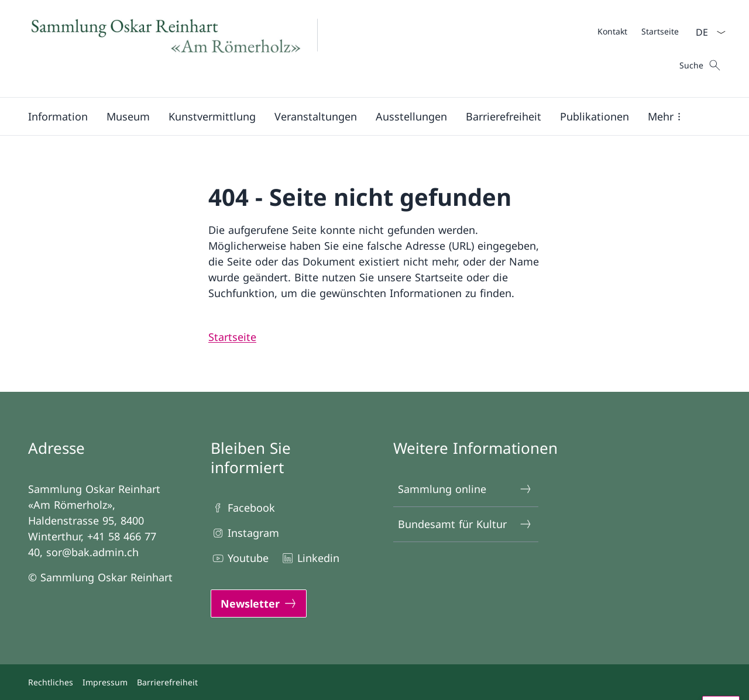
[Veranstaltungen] (316, 116)
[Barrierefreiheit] (504, 116)
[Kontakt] (612, 31)
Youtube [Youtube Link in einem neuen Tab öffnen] (240, 558)
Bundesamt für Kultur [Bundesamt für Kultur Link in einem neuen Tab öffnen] (465, 524)
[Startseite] (660, 31)
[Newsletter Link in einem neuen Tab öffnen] (259, 604)
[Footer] (374, 682)
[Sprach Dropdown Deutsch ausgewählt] (707, 32)
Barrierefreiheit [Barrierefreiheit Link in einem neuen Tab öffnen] (167, 682)
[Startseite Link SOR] (232, 337)
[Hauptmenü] (365, 116)
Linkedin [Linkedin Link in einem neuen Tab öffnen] (310, 558)
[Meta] (638, 31)
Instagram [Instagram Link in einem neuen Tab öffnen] (245, 533)
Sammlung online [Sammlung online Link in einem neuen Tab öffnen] (465, 489)
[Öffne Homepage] (180, 49)
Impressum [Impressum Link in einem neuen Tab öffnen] (105, 682)
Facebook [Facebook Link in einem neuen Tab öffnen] (243, 508)
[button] (58, 116)
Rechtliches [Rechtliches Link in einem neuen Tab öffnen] (51, 682)
